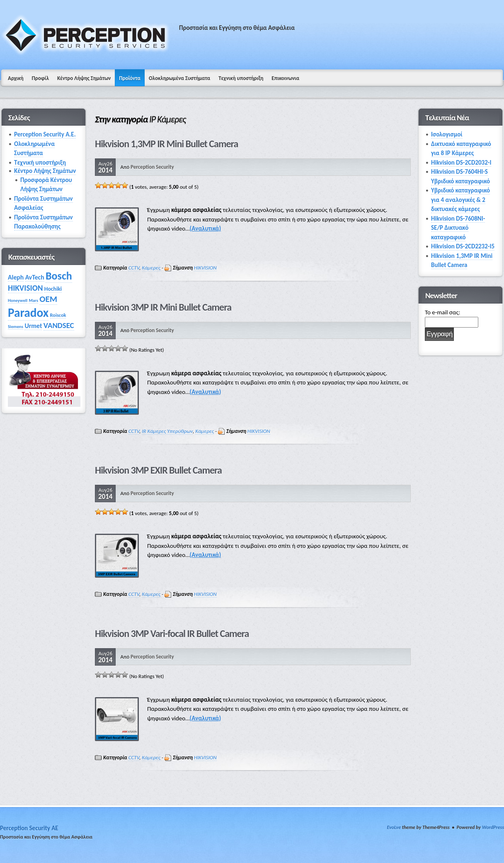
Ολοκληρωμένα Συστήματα (179, 78)
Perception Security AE (29, 828)
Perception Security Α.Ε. (45, 134)
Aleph (16, 277)
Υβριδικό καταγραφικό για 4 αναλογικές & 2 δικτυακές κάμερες (460, 200)
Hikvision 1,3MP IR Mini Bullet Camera (166, 144)
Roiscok (58, 315)
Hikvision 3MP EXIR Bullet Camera (158, 470)
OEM (48, 299)
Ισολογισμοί (447, 134)
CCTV (134, 268)
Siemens (16, 327)
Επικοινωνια (285, 78)
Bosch (59, 276)
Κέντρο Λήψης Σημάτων (84, 78)
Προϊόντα (130, 78)
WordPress (493, 827)
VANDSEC (59, 325)
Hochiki (53, 289)
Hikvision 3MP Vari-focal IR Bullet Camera (172, 633)
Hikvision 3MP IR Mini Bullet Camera (163, 307)
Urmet (33, 326)
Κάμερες (151, 268)
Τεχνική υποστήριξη (241, 78)
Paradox (28, 313)
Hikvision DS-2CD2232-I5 (463, 246)
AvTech (35, 277)
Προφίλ (40, 78)
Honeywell (18, 300)
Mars (33, 300)
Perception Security (152, 167)
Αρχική (16, 78)
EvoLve (394, 827)
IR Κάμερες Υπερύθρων (167, 431)
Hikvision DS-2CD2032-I (461, 163)
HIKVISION (205, 268)
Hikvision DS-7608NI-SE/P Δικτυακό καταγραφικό (458, 228)
